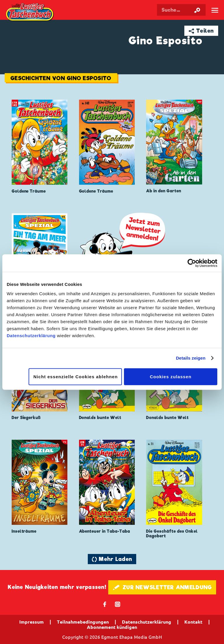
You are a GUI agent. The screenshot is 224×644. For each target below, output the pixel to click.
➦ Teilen (201, 31)
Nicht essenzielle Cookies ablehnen (76, 376)
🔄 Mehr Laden (112, 559)
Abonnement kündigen (112, 627)
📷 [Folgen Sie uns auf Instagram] (118, 604)
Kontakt (193, 622)
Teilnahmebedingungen (83, 622)
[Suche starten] (197, 10)
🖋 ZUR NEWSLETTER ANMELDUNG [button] (162, 587)
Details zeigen (191, 358)
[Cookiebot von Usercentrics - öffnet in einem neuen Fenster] (192, 263)
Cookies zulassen (171, 376)
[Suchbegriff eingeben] (181, 10)
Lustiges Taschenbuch (30, 13)
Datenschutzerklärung (31, 335)
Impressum (32, 622)
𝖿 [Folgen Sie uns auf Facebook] (105, 604)
